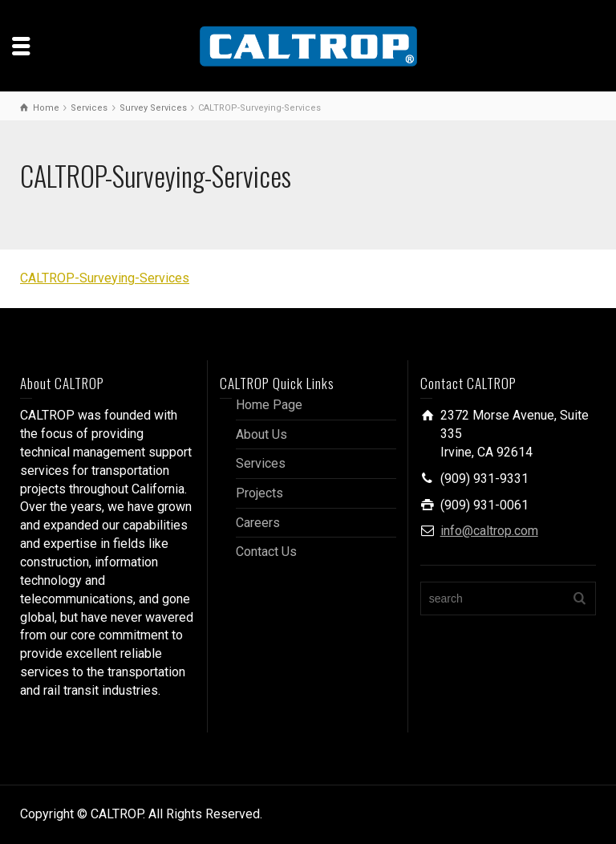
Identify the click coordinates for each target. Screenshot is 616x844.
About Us (261, 434)
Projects (259, 493)
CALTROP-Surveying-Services (105, 278)
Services (261, 463)
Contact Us (266, 552)
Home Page (269, 405)
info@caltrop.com (489, 531)
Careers (258, 523)
